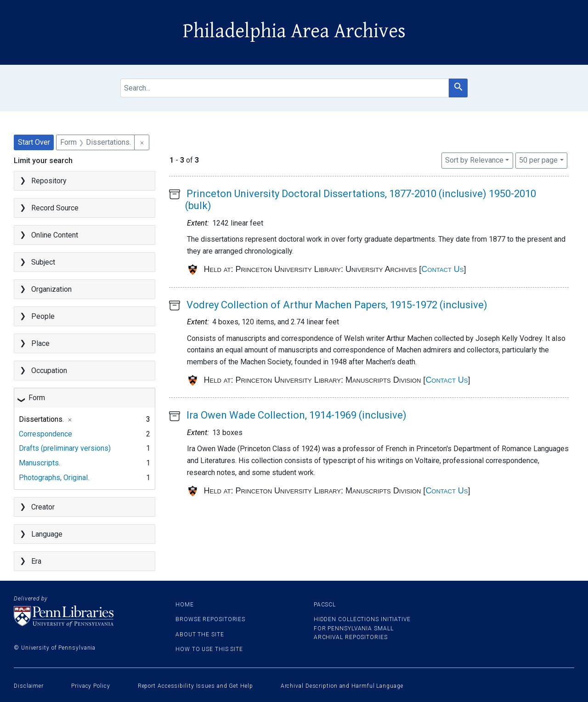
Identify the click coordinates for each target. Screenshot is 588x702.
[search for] (285, 88)
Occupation (49, 371)
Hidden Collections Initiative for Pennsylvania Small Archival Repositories (362, 628)
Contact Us (442, 269)
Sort (474, 160)
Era (36, 561)
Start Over (34, 142)
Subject (43, 262)
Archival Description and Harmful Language (342, 686)
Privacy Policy (91, 686)
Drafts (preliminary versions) (65, 448)
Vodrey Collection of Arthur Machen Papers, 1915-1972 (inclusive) (337, 305)
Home (185, 605)
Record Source (55, 208)
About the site (200, 634)
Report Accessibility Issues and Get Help (195, 686)
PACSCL (325, 605)
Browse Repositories (210, 619)
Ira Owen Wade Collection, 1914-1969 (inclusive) (297, 415)
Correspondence (45, 434)
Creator (43, 507)
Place (40, 343)
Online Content (55, 235)
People (43, 316)
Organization (51, 289)
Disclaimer (29, 686)
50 (538, 159)
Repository (49, 181)
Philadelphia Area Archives (294, 31)
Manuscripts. (40, 463)
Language (47, 534)
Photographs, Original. (54, 478)
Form (37, 398)
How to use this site (209, 649)
